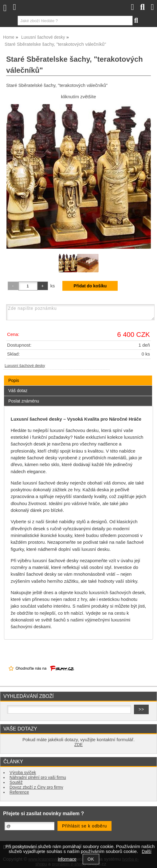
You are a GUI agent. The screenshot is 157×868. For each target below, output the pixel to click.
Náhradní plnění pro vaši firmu (38, 778)
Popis (14, 380)
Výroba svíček (23, 773)
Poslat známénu (24, 401)
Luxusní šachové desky (25, 366)
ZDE (78, 745)
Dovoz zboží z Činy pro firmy (36, 787)
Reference (19, 792)
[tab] (78, 376)
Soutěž (16, 782)
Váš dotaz (18, 391)
